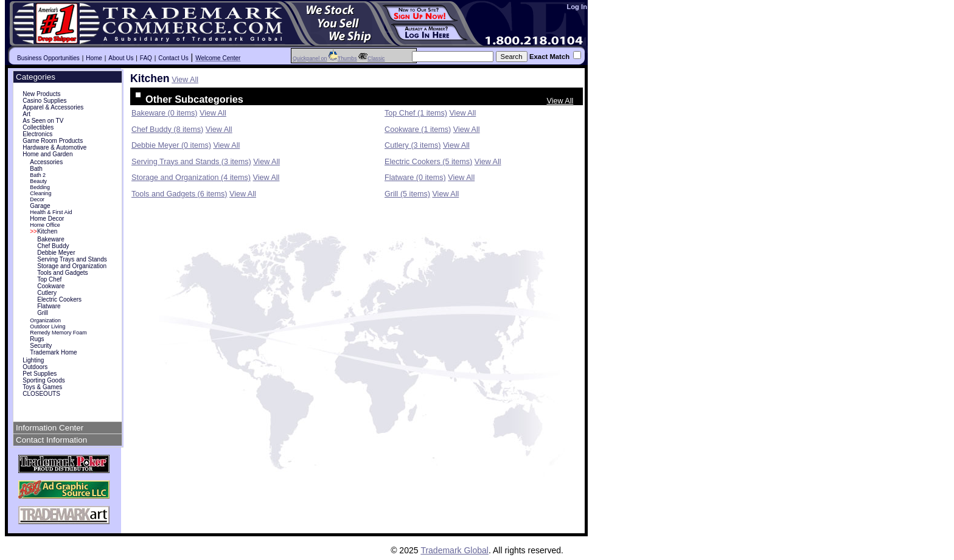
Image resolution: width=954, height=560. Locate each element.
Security (41, 346)
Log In (577, 7)
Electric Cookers (59, 299)
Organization (45, 320)
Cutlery (47, 293)
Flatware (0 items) (415, 178)
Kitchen (44, 231)
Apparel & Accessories (53, 107)
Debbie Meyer (56, 253)
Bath (36, 169)
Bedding (40, 187)
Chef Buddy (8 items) (167, 130)
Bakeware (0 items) (164, 113)
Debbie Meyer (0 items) (171, 145)
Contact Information (51, 440)
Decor (37, 199)
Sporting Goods (44, 380)
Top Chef (49, 279)
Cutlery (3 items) (413, 145)
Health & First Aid (51, 212)
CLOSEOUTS (41, 394)
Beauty (38, 181)
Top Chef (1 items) (416, 113)
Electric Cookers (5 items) (428, 162)
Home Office (45, 225)
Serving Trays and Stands (72, 259)
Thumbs (343, 58)
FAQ (146, 58)
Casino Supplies (44, 101)
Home (94, 58)
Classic (371, 58)
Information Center (50, 428)
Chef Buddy (53, 246)
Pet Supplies (40, 374)
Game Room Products (53, 141)
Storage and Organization (72, 266)
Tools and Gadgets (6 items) (179, 194)
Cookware (51, 286)
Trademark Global (454, 550)
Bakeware (50, 239)
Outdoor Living (47, 327)
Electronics (37, 134)
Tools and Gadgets (62, 273)
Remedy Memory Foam (58, 333)
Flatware (49, 306)
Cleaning (40, 193)
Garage (40, 206)
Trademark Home (53, 352)
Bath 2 (38, 175)
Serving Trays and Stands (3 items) (191, 162)
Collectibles (38, 127)
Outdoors (35, 367)
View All (185, 80)
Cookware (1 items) (418, 130)
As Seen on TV (43, 121)
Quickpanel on (310, 58)
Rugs (37, 339)
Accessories (46, 162)
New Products (41, 94)
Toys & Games (42, 387)
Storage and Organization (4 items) (191, 178)
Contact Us (173, 58)
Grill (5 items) (407, 194)
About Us (121, 58)
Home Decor (47, 219)
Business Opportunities (48, 58)
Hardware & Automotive (54, 147)
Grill (43, 313)
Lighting (33, 360)
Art (26, 114)
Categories (36, 77)
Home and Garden (47, 154)
